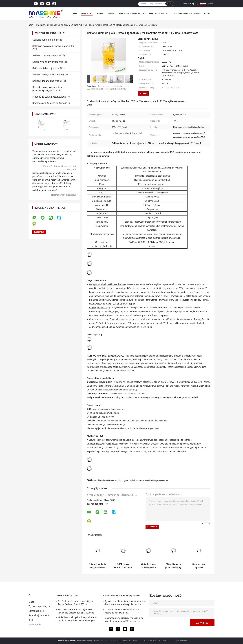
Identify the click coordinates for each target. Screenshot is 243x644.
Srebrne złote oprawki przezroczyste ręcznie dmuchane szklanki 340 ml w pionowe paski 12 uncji (199, 566)
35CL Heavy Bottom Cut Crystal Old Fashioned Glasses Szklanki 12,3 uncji (123, 566)
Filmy (100, 14)
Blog (207, 14)
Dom (74, 14)
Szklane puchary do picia (46, 56)
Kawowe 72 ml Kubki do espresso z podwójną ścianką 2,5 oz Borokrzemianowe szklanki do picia (122, 612)
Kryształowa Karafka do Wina (49, 103)
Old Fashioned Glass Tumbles (109, 480)
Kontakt (143, 93)
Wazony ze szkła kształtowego (49, 97)
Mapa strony (35, 624)
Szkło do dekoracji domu (46, 68)
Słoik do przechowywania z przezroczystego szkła (47, 89)
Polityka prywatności (66, 641)
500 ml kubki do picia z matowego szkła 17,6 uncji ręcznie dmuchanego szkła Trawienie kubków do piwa (174, 566)
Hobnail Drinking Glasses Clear (156, 480)
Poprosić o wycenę (190, 4)
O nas (111, 14)
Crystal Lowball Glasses (132, 480)
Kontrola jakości (159, 14)
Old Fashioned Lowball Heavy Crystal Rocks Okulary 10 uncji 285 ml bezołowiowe (76, 603)
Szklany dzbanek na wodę (47, 81)
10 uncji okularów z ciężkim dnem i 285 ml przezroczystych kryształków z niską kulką (98, 566)
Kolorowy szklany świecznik (48, 62)
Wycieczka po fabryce (132, 14)
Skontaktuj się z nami (187, 14)
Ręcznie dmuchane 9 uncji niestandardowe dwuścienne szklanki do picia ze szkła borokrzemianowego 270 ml (125, 603)
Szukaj (170, 4)
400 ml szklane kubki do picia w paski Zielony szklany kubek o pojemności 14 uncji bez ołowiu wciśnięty (148, 566)
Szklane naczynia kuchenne (47, 75)
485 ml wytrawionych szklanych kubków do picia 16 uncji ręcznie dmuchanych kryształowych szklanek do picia (77, 619)
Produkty (87, 14)
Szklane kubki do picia (58, 25)
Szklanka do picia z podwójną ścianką (53, 46)
